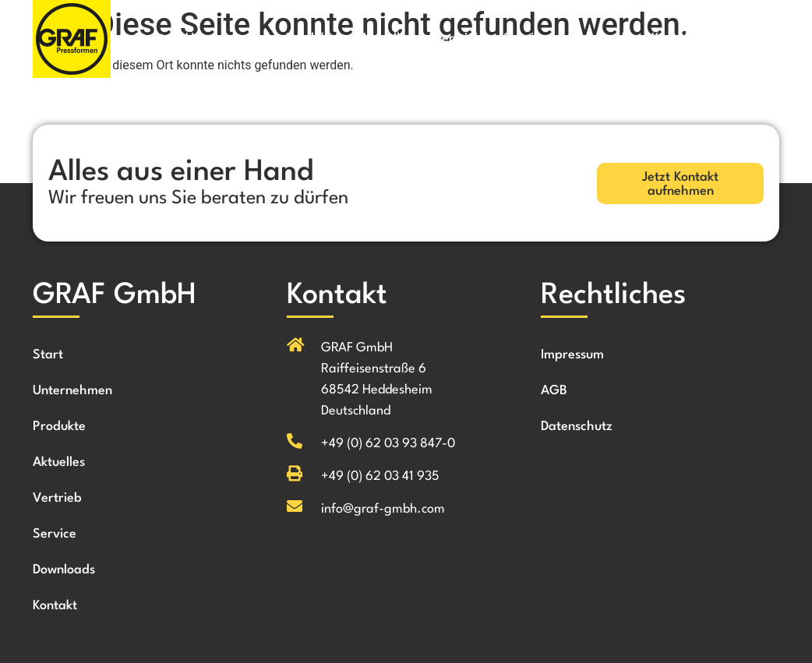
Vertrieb (458, 39)
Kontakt (674, 39)
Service (525, 39)
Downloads (599, 39)
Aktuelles (386, 39)
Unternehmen (225, 39)
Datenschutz (577, 427)
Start (149, 39)
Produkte (312, 39)
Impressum (572, 355)
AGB (554, 391)
